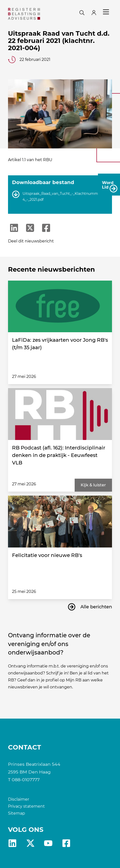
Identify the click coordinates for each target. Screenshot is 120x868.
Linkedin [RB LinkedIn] (12, 843)
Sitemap (17, 813)
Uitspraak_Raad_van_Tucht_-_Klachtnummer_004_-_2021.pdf (65, 197)
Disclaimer (19, 799)
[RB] (24, 14)
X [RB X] (30, 843)
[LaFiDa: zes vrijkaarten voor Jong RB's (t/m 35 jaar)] (60, 307)
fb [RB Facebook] (66, 843)
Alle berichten (96, 607)
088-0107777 (26, 780)
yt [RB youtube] (48, 843)
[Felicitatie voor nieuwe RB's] (60, 522)
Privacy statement (26, 806)
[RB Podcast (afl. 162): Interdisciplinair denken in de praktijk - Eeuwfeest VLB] (60, 414)
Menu (106, 12)
